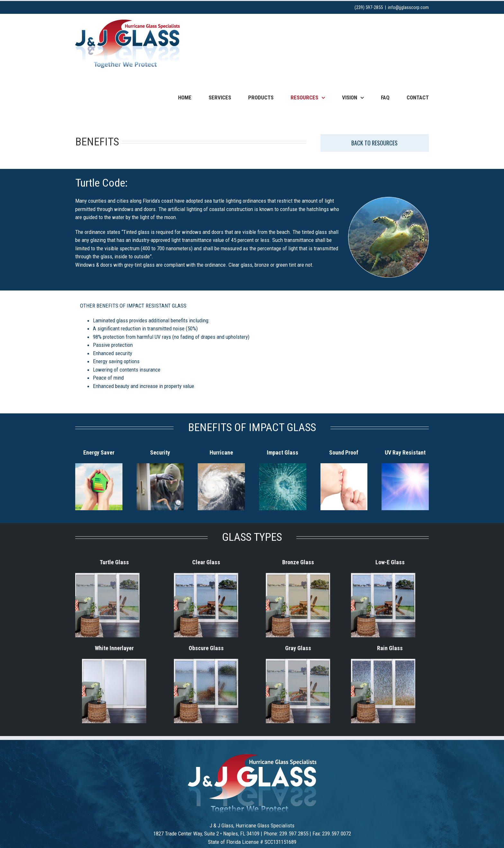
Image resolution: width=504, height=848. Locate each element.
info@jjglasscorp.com (408, 7)
